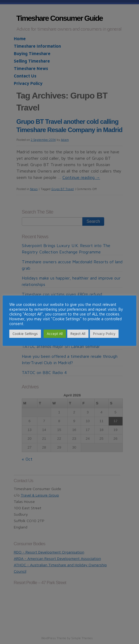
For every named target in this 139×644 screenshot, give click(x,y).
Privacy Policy (104, 334)
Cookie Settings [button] (25, 334)
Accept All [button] (55, 334)
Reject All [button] (78, 334)
